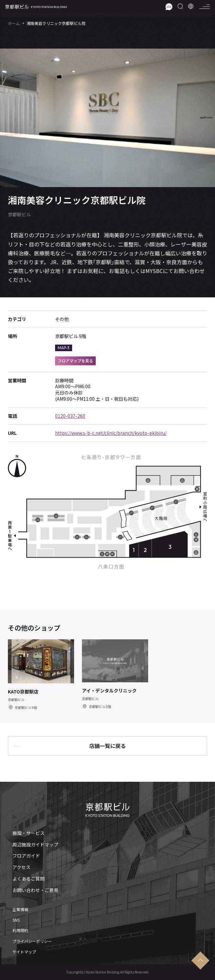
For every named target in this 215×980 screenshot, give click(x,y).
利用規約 (20, 930)
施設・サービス (29, 833)
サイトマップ (24, 952)
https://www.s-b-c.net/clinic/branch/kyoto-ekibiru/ (111, 433)
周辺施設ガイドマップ (35, 845)
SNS (16, 920)
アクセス (21, 867)
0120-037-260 (70, 416)
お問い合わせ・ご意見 (35, 890)
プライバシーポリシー (32, 941)
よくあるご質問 (29, 879)
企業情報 (20, 909)
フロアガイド (26, 856)
